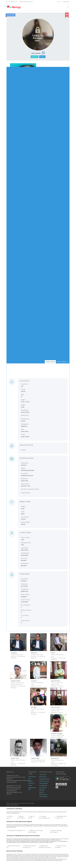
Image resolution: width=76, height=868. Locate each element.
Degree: (23, 468)
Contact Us (31, 783)
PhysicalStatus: (25, 419)
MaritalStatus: (25, 410)
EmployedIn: (25, 479)
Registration (66, 2)
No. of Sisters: (25, 615)
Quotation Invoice (44, 779)
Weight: (23, 405)
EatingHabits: (25, 424)
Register (31, 781)
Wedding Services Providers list (61, 817)
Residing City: (25, 563)
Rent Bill (42, 790)
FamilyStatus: (25, 589)
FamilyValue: (25, 579)
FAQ (30, 779)
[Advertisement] (38, 371)
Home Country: (25, 537)
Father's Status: (25, 595)
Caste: (23, 512)
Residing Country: (26, 543)
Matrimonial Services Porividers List (29, 847)
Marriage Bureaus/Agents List (16, 830)
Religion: (23, 506)
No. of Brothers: (26, 605)
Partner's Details (50, 362)
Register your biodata (21, 817)
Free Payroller (43, 786)
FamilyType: (24, 584)
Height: (23, 400)
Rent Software (43, 797)
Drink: (23, 429)
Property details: (26, 493)
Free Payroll (43, 788)
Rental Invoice (43, 794)
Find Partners (32, 777)
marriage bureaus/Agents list (44, 817)
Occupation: (24, 473)
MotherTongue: (25, 522)
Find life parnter (9, 817)
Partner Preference (62, 362)
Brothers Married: (26, 610)
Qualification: (25, 463)
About (30, 785)
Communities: (25, 517)
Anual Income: (25, 484)
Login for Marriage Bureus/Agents (56, 831)
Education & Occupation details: (30, 489)
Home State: (25, 548)
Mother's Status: (26, 600)
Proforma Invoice (44, 781)
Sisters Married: (25, 621)
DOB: (23, 394)
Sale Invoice (43, 775)
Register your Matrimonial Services (45, 847)
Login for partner (31, 817)
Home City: (24, 558)
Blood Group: (25, 415)
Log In (59, 2)
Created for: (24, 384)
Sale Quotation (44, 783)
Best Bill (42, 792)
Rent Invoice (43, 777)
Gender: (23, 389)
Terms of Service (14, 805)
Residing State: (25, 553)
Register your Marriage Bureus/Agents (35, 831)
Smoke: (23, 434)
